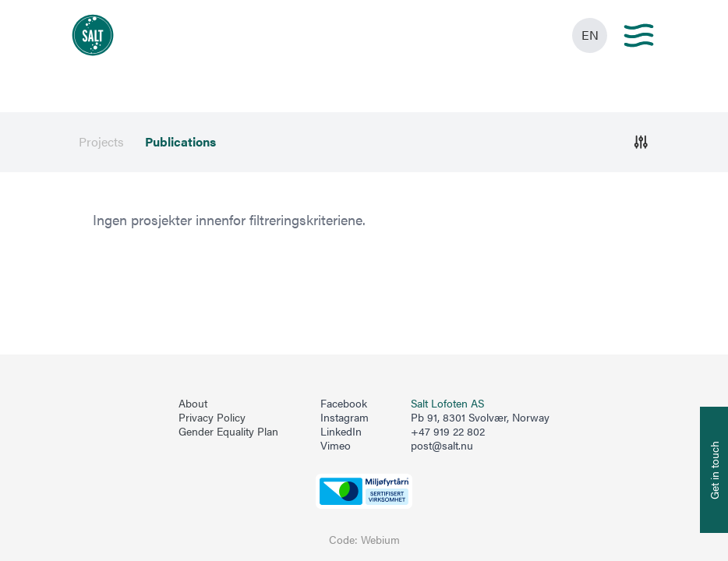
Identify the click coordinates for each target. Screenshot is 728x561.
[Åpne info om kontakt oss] (714, 470)
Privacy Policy (212, 418)
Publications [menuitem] (180, 142)
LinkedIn (341, 432)
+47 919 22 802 (448, 431)
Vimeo (336, 446)
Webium (380, 540)
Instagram (345, 418)
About (193, 404)
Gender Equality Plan (228, 432)
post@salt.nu (442, 445)
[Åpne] (641, 142)
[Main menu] (639, 35)
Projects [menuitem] (101, 142)
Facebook (344, 404)
